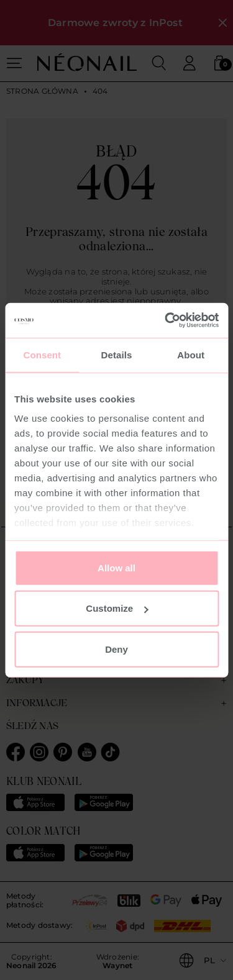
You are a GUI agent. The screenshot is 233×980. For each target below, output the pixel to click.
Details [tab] (117, 354)
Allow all (116, 567)
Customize (117, 608)
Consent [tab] (42, 354)
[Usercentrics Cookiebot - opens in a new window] (166, 320)
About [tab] (191, 354)
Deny (116, 649)
